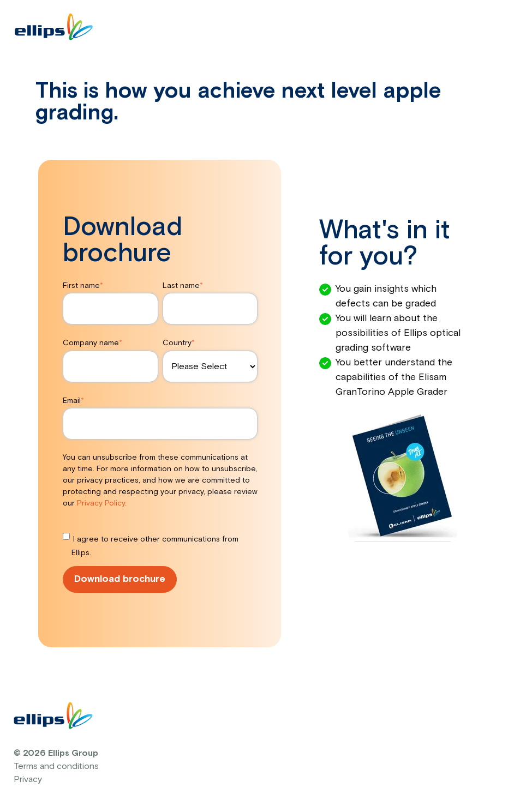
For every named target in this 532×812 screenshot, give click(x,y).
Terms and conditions (56, 766)
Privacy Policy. (102, 503)
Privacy (28, 779)
